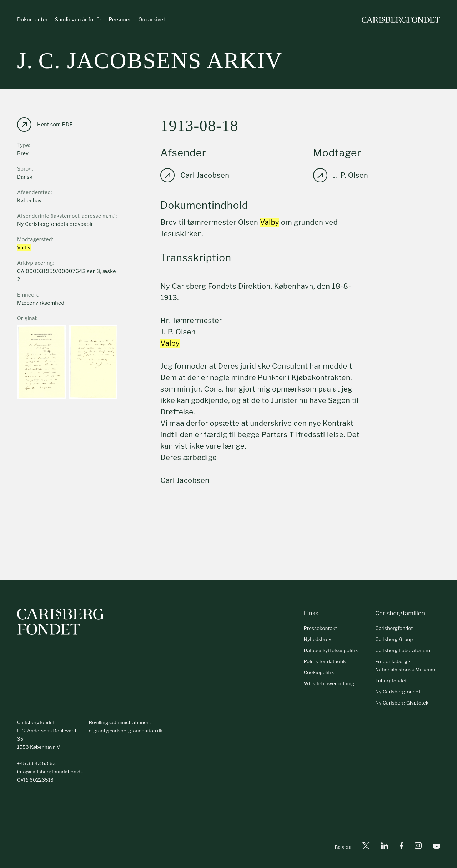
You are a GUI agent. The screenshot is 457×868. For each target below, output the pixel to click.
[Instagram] (418, 847)
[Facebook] (401, 847)
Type (23, 145)
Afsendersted (34, 192)
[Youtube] (436, 847)
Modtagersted (35, 239)
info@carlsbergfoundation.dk (50, 772)
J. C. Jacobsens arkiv (150, 60)
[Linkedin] (385, 847)
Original (27, 318)
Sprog (24, 169)
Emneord (28, 295)
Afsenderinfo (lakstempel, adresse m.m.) (66, 216)
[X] (366, 847)
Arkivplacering (35, 263)
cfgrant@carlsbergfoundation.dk (126, 731)
